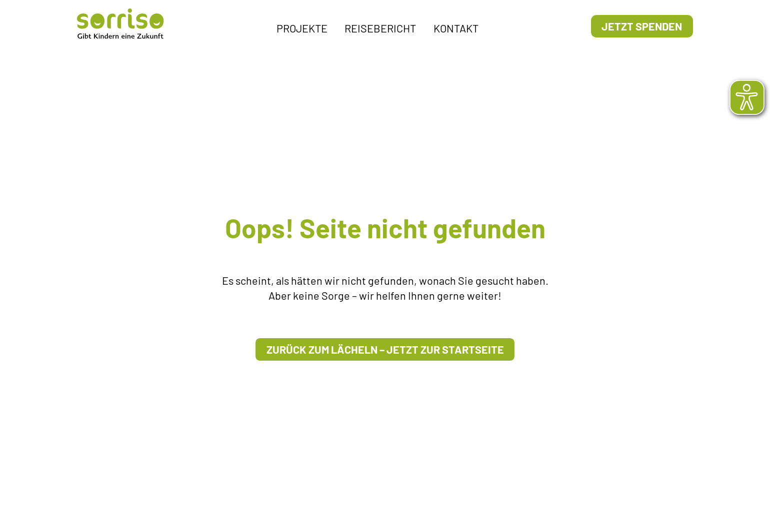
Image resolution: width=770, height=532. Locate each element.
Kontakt (456, 28)
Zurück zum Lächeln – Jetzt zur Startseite (385, 349)
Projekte (302, 28)
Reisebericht (380, 28)
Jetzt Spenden (642, 26)
